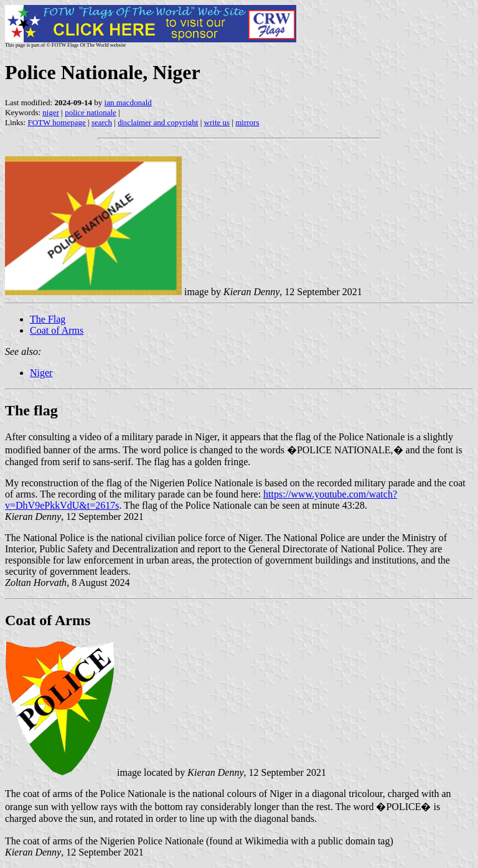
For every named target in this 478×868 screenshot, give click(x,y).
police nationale (91, 112)
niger (51, 112)
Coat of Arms (57, 330)
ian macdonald (128, 102)
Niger (41, 373)
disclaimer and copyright (158, 122)
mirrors (247, 122)
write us (217, 122)
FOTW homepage (56, 122)
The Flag (48, 319)
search (102, 122)
